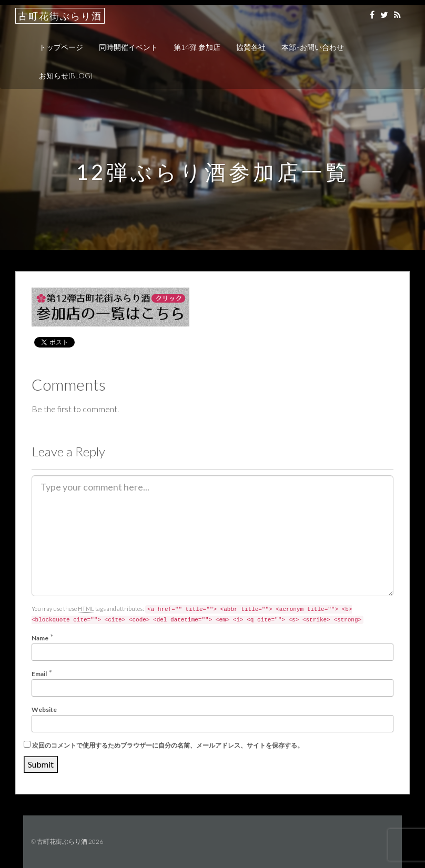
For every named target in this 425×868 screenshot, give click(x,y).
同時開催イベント (128, 47)
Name (40, 638)
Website (44, 709)
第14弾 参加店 (197, 47)
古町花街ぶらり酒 (60, 16)
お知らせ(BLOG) (66, 75)
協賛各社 (251, 47)
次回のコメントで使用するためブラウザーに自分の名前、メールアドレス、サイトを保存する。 (168, 745)
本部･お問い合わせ (313, 47)
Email (39, 674)
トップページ (61, 47)
